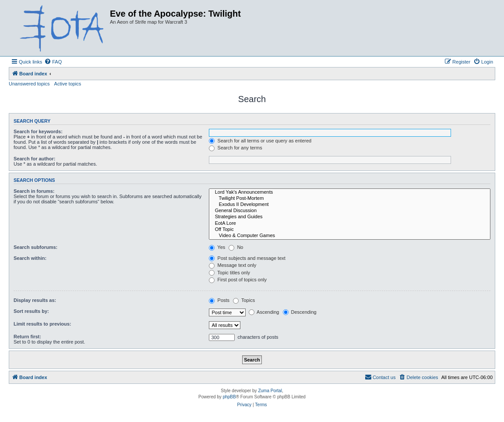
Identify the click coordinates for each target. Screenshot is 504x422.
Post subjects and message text (247, 258)
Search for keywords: (38, 131)
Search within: (30, 258)
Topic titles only (229, 273)
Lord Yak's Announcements (350, 192)
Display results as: (35, 300)
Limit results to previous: (42, 324)
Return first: (27, 337)
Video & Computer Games (350, 236)
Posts (219, 300)
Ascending (264, 312)
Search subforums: (35, 247)
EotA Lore (350, 223)
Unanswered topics (29, 84)
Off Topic (350, 230)
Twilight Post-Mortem (350, 199)
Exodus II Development (350, 205)
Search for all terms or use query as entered (260, 141)
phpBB (229, 397)
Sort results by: (31, 311)
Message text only (233, 265)
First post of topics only (238, 280)
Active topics (68, 84)
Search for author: (34, 159)
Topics (244, 300)
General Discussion (350, 211)
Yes (217, 247)
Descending (300, 312)
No (236, 247)
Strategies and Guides (350, 217)
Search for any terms (235, 148)
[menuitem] (53, 62)
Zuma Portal (270, 391)
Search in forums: (34, 191)
